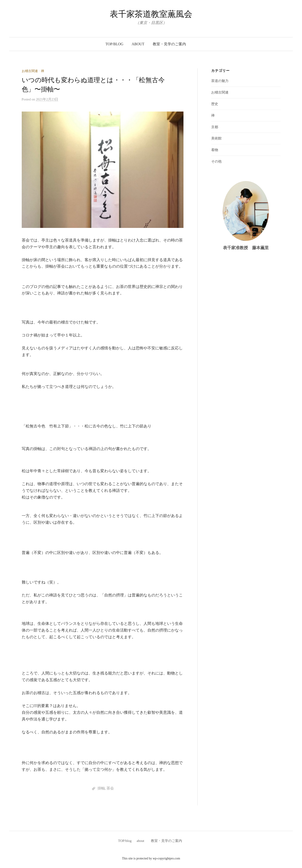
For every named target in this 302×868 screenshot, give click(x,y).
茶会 (110, 788)
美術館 (216, 138)
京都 (215, 127)
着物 (215, 150)
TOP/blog (114, 44)
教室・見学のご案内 (171, 44)
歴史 (215, 104)
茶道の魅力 (220, 81)
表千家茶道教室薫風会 (151, 14)
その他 (216, 161)
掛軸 (101, 788)
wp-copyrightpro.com (166, 858)
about (138, 44)
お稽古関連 (30, 71)
